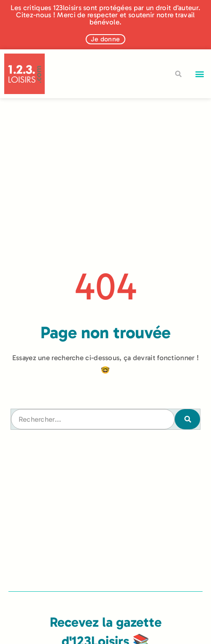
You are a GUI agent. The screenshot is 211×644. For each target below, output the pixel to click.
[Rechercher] (187, 419)
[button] (200, 74)
